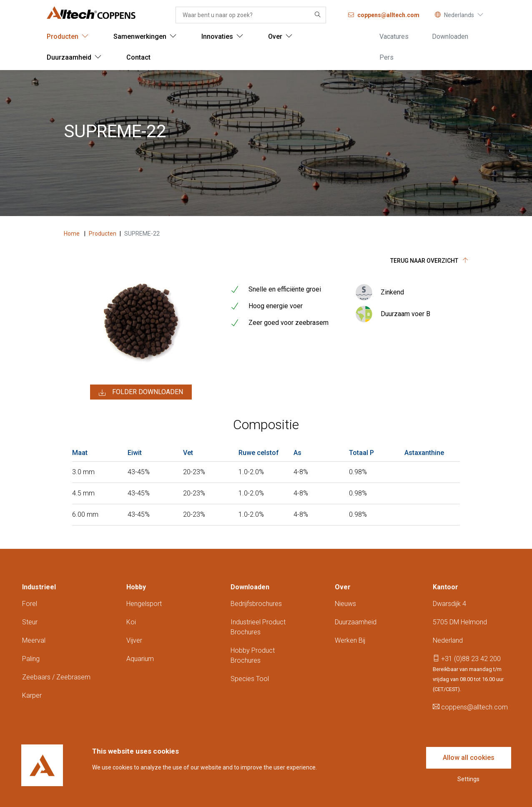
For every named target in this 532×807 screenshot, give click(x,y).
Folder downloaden (141, 392)
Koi (131, 622)
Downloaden (250, 587)
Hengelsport (144, 604)
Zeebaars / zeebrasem (56, 677)
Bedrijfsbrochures (256, 604)
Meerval (34, 640)
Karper (32, 695)
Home (72, 234)
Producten (103, 234)
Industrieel (39, 587)
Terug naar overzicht (429, 261)
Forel (30, 604)
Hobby (136, 587)
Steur (30, 622)
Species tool (250, 679)
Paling (31, 659)
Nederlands (459, 15)
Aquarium (140, 659)
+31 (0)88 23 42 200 (467, 659)
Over (343, 587)
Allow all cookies (469, 758)
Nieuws (345, 604)
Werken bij (350, 640)
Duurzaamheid (356, 622)
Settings (468, 779)
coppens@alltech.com (470, 707)
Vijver (134, 640)
